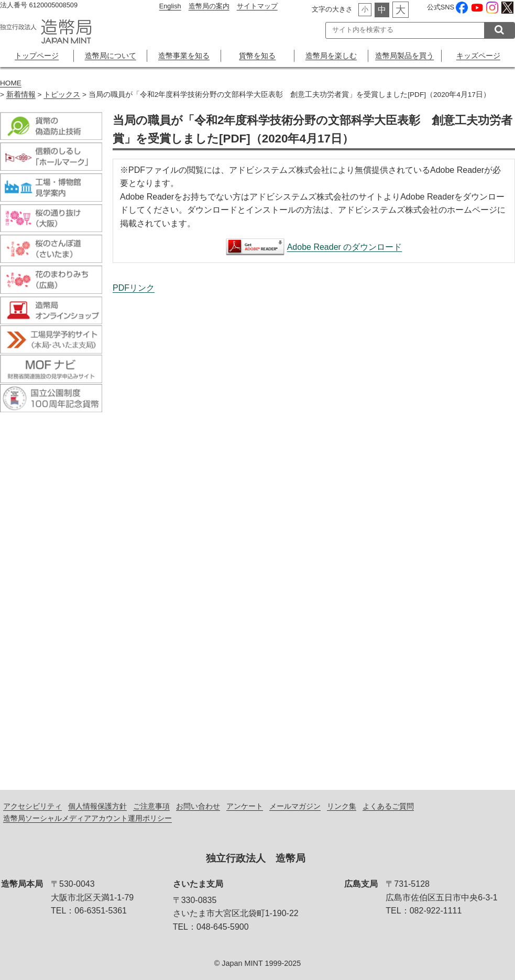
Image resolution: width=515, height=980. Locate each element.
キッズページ (478, 56)
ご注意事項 (151, 806)
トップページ (37, 56)
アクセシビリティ (32, 806)
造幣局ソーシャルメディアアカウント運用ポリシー (87, 818)
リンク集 (342, 806)
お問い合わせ (198, 806)
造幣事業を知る (184, 56)
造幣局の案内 (209, 6)
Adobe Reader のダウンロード (345, 247)
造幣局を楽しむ (331, 56)
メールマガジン (295, 806)
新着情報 (21, 95)
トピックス (62, 95)
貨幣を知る (257, 56)
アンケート (245, 806)
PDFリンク (134, 288)
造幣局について (111, 56)
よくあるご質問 (388, 806)
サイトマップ (257, 6)
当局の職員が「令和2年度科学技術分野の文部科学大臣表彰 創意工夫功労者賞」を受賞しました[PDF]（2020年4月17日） (314, 531)
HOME (11, 83)
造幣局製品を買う (404, 56)
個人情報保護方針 (97, 806)
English (170, 6)
